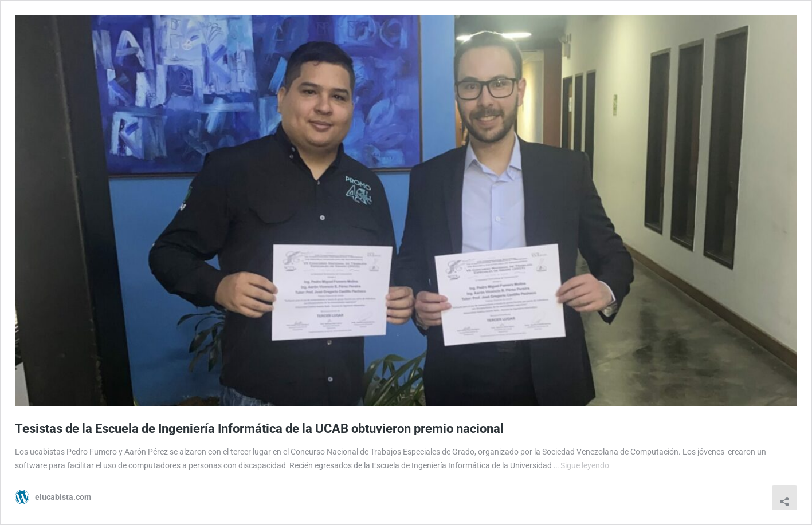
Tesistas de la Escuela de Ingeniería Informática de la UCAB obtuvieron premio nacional (259, 429)
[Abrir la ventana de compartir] (784, 498)
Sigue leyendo (585, 465)
